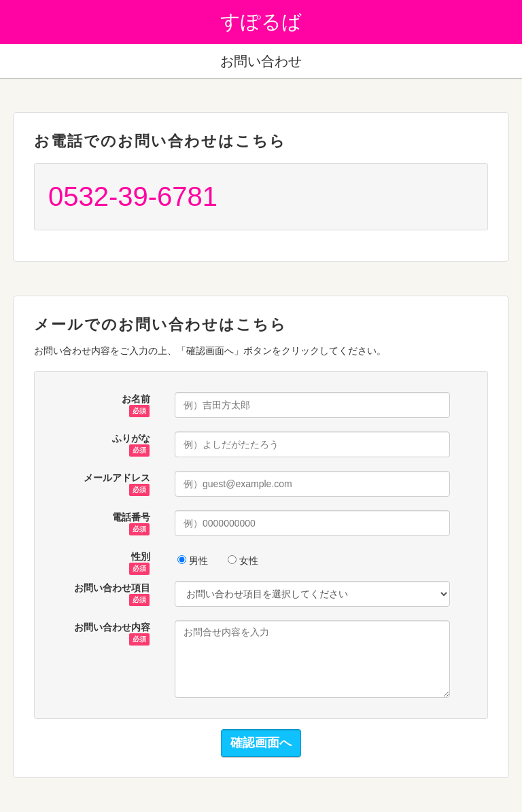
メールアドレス (117, 478)
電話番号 (131, 518)
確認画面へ (261, 743)
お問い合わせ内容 (112, 628)
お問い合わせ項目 (112, 588)
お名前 (136, 400)
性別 (140, 557)
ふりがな (131, 439)
